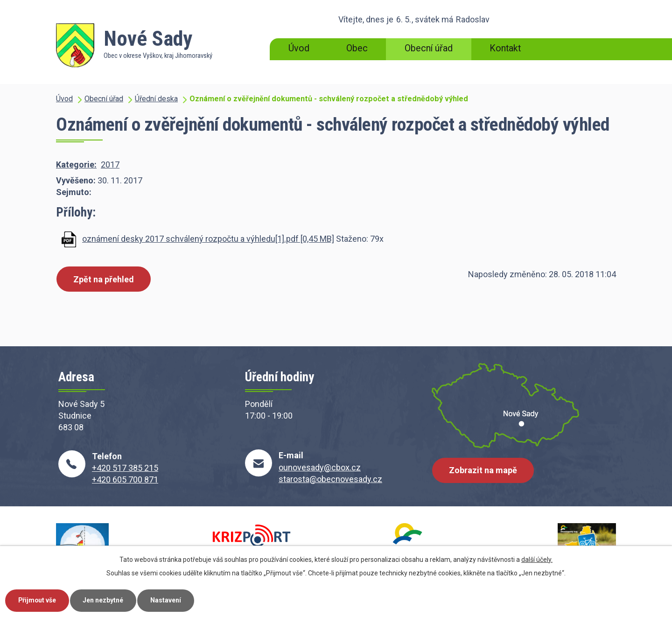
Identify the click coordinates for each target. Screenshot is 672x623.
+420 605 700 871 (125, 479)
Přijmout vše (38, 600)
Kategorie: (76, 164)
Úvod (299, 48)
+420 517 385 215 (125, 468)
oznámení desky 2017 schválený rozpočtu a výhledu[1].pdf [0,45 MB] (208, 239)
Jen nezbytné (104, 600)
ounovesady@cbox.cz (320, 467)
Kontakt (505, 48)
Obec (357, 48)
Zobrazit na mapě (483, 471)
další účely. (537, 559)
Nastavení (167, 600)
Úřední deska (156, 99)
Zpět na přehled (104, 279)
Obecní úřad (429, 48)
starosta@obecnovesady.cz (330, 479)
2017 (110, 164)
